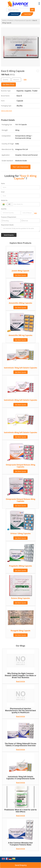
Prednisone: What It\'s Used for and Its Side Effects (20, 811)
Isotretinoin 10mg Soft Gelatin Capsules (20, 368)
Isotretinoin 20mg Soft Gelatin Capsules (20, 400)
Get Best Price (9, 85)
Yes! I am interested (20, 167)
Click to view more (7, 111)
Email (3, 192)
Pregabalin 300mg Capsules (20, 566)
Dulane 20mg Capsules (20, 598)
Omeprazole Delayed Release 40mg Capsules (21, 500)
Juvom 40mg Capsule (20, 271)
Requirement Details (7, 225)
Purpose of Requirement (9, 217)
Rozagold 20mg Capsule (20, 631)
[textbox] (16, 80)
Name (3, 183)
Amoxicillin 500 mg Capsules (21, 335)
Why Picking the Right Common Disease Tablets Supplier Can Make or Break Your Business (20, 675)
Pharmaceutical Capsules (23, 20)
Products (10, 20)
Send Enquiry (21, 865)
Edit (25, 80)
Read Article (20, 681)
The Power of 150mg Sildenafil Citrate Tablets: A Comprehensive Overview (20, 745)
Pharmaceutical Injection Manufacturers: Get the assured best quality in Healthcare (21, 711)
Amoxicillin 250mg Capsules (21, 303)
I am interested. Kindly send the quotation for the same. (20, 229)
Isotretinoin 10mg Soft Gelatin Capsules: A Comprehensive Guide (21, 778)
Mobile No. (4, 200)
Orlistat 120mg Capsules (20, 534)
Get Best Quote (21, 275)
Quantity (4, 209)
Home (4, 20)
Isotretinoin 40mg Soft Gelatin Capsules (20, 432)
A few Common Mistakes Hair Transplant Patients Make (21, 844)
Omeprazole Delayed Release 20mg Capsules (21, 466)
